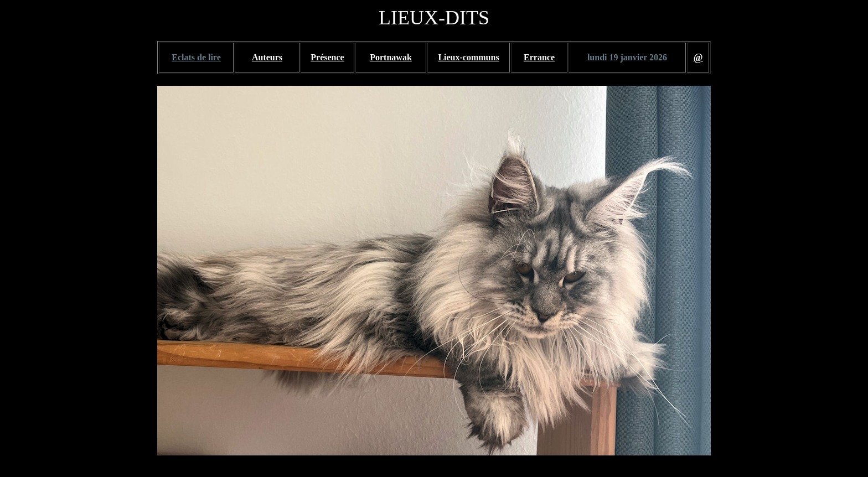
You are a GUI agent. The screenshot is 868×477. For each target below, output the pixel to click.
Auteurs (267, 57)
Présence (327, 57)
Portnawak (391, 57)
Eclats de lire (196, 57)
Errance (539, 57)
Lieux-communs (468, 57)
